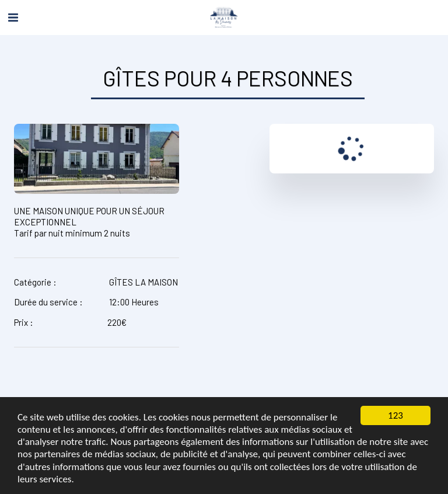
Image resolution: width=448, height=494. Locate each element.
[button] (13, 17)
